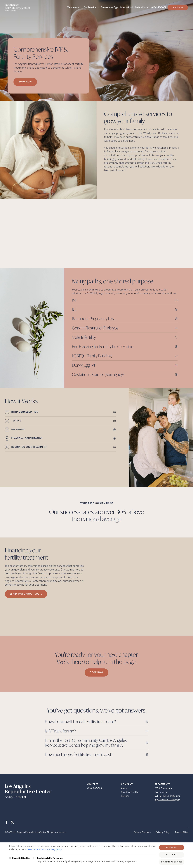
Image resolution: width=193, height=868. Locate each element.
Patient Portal (141, 8)
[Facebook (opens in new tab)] (6, 822)
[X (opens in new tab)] (12, 822)
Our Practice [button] (90, 8)
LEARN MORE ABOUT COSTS (26, 594)
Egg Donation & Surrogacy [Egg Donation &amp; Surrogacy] (168, 800)
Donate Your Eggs (110, 8)
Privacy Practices (142, 832)
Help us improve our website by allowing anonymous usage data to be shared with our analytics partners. (87, 860)
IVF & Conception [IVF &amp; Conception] (163, 789)
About (124, 789)
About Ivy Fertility (130, 792)
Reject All (172, 855)
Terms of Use (182, 832)
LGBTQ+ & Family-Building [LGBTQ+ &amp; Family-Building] (168, 796)
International (126, 8)
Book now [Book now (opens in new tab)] (25, 82)
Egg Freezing (161, 792)
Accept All (172, 848)
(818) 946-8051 (158, 8)
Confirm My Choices (172, 862)
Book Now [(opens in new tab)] (178, 8)
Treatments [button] (73, 8)
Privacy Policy (163, 832)
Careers (125, 796)
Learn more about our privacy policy (44, 850)
